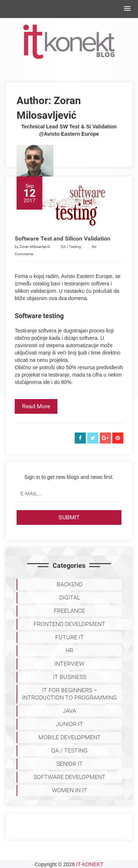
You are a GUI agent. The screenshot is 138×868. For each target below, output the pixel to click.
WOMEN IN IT (70, 790)
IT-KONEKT (90, 864)
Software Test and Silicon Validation (63, 249)
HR (69, 650)
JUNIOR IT (70, 724)
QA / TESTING (69, 750)
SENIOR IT (70, 764)
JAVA (69, 711)
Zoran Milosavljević (35, 257)
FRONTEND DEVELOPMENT (69, 624)
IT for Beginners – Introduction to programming (70, 694)
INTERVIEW (69, 664)
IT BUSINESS (70, 677)
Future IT (70, 637)
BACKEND (70, 584)
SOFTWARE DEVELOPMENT (70, 777)
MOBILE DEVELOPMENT (70, 737)
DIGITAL (70, 597)
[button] (127, 9)
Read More (36, 417)
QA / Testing (71, 257)
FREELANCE (69, 611)
